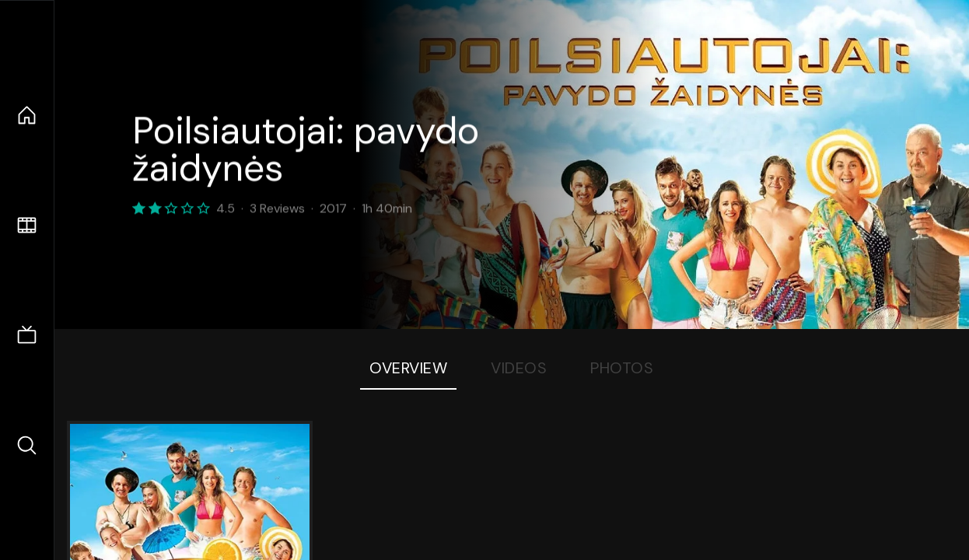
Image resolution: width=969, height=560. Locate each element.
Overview (408, 368)
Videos (519, 368)
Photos (622, 368)
